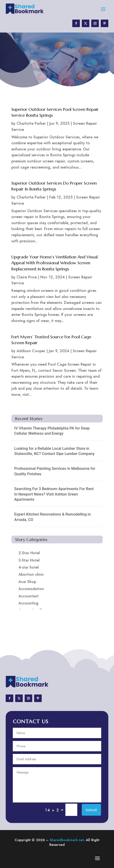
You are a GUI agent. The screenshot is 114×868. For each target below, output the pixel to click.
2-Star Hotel (29, 553)
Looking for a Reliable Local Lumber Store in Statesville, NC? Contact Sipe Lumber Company (54, 451)
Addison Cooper (31, 351)
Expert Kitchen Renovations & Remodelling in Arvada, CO (52, 517)
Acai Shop (27, 582)
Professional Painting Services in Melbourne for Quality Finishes (55, 471)
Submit (91, 810)
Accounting (28, 603)
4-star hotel (29, 567)
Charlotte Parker (31, 123)
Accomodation (31, 589)
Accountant (29, 596)
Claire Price (27, 277)
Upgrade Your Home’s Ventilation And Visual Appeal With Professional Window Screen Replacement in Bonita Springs (55, 263)
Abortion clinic (31, 574)
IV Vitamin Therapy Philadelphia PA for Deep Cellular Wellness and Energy (52, 431)
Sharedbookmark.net (67, 840)
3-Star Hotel (29, 560)
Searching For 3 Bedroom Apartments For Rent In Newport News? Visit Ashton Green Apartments (54, 494)
